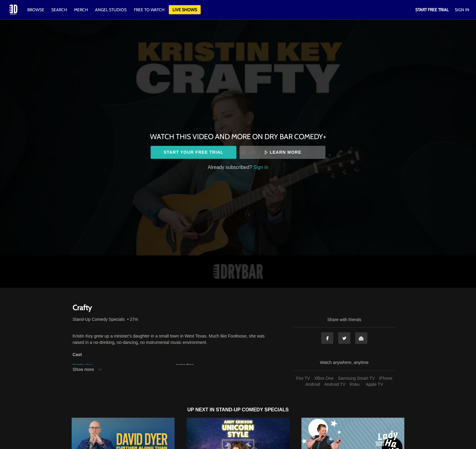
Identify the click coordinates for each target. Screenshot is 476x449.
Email (361, 338)
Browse (36, 10)
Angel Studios (111, 10)
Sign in (261, 167)
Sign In (462, 10)
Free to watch (149, 10)
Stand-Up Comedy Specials (99, 319)
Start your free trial (194, 152)
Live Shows (185, 10)
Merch (81, 10)
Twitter (344, 338)
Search (60, 10)
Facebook (327, 338)
